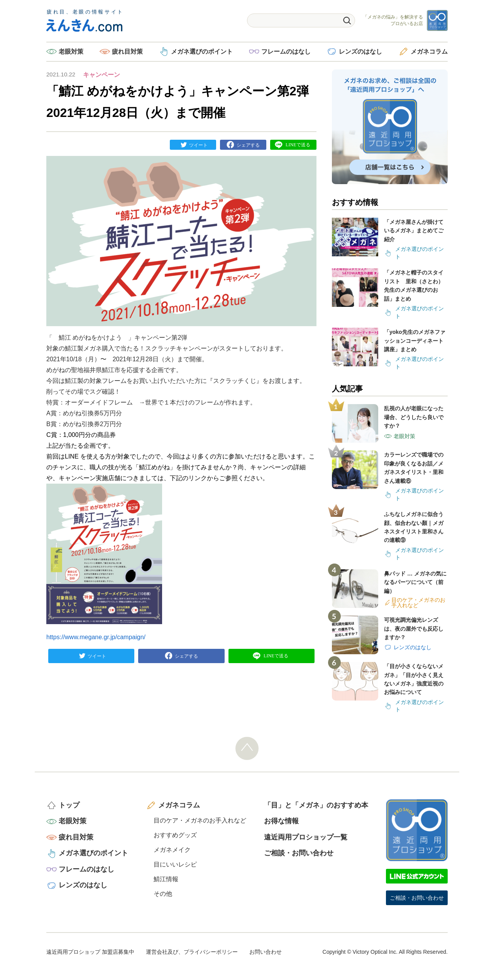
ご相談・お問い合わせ (299, 853)
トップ (69, 805)
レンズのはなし (360, 52)
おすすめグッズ (175, 835)
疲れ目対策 (127, 52)
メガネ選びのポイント (202, 52)
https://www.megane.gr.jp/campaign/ (96, 637)
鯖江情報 (166, 879)
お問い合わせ (266, 952)
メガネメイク (172, 850)
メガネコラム (429, 52)
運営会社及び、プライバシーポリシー (192, 952)
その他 (163, 894)
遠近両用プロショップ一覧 (306, 837)
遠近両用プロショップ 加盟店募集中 (90, 952)
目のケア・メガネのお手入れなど (200, 820)
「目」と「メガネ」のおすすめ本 (316, 805)
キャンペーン (102, 75)
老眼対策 (71, 52)
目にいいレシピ (175, 864)
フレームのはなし (286, 52)
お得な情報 (281, 821)
